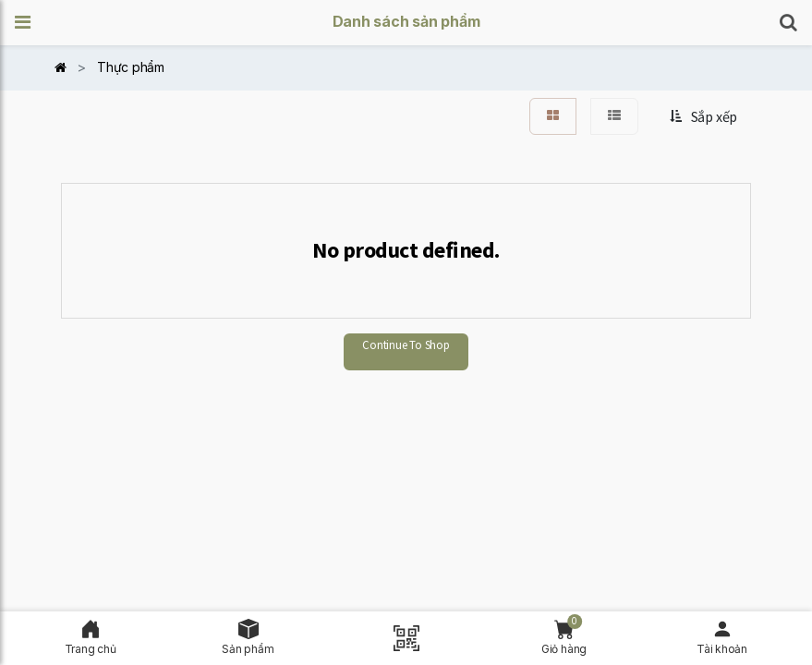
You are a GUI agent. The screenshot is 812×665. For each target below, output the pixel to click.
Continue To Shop (406, 345)
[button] (29, 23)
